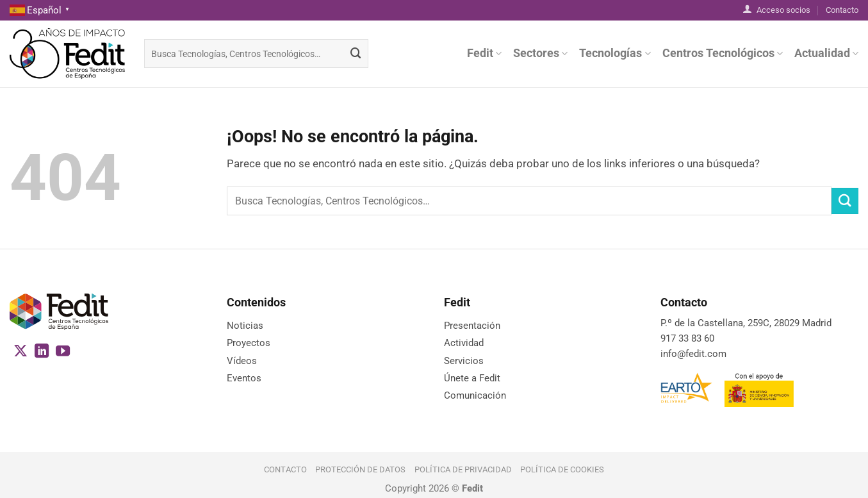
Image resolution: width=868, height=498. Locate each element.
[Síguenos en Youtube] (63, 352)
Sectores (540, 53)
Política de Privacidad (463, 469)
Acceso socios (777, 9)
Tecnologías (615, 53)
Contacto (842, 10)
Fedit (484, 53)
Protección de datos (360, 469)
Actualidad (826, 53)
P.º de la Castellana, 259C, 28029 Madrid (746, 323)
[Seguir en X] (20, 352)
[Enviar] (356, 54)
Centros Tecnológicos (723, 53)
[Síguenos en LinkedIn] (42, 352)
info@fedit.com (693, 354)
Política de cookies (562, 469)
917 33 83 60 (687, 338)
